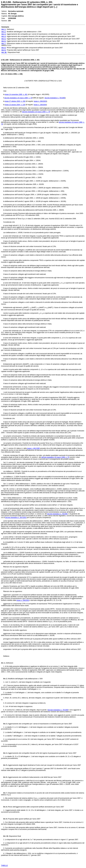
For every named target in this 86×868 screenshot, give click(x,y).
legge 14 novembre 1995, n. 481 (16, 94)
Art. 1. (3, 663)
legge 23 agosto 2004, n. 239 (15, 105)
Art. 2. (4, 679)
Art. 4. (4, 753)
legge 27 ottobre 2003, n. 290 (15, 101)
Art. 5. (4, 765)
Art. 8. (4, 807)
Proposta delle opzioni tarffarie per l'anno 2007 (24, 819)
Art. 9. (4, 819)
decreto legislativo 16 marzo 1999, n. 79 (18, 98)
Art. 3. (4, 724)
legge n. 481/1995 (33, 448)
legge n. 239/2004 (40, 105)
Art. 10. (5, 836)
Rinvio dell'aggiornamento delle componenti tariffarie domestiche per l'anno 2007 (36, 807)
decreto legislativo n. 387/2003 (16, 518)
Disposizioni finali (15, 836)
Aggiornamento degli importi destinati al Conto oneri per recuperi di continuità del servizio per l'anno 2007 (44, 765)
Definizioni (9, 663)
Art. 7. (4, 793)
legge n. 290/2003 (40, 101)
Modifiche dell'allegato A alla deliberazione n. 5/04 (25, 679)
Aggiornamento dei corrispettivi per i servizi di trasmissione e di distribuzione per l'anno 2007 (40, 724)
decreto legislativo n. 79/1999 (55, 98)
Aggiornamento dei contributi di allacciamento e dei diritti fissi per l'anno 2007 (35, 777)
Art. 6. (4, 777)
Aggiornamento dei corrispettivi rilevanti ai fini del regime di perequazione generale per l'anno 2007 (42, 753)
